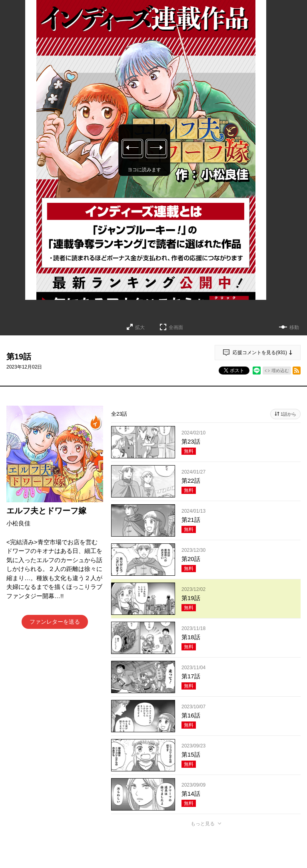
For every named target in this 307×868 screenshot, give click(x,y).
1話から (288, 414)
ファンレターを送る (55, 622)
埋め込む (280, 371)
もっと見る (203, 824)
